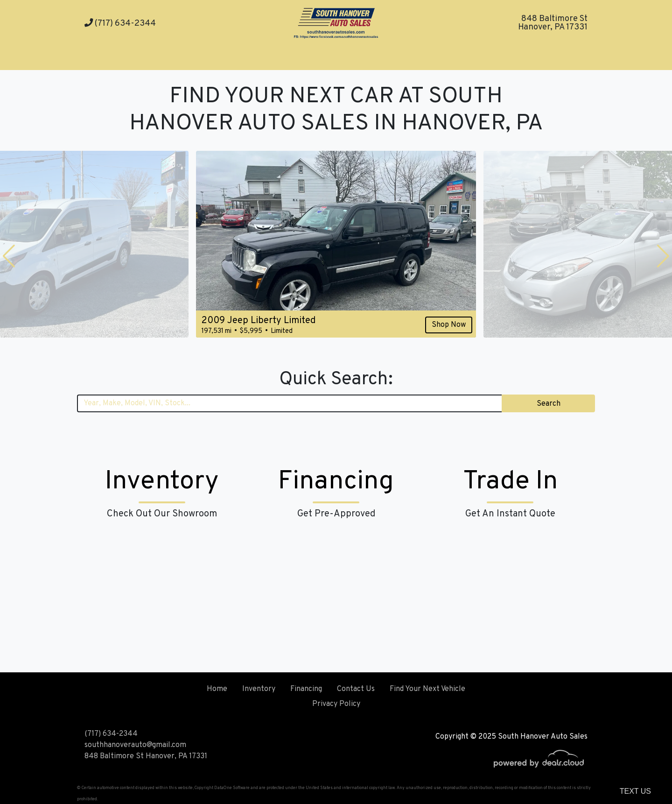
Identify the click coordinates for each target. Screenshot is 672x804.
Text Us (635, 791)
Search (549, 404)
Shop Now (449, 325)
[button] (9, 256)
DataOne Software (232, 788)
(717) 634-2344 (120, 24)
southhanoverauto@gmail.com (135, 745)
